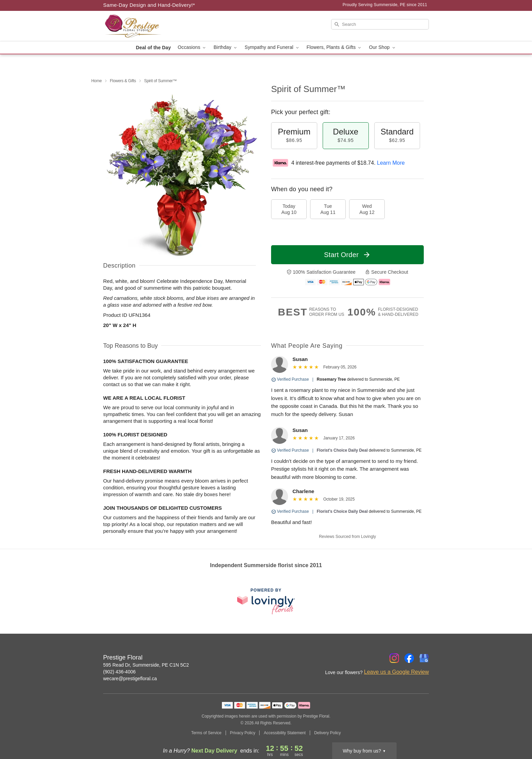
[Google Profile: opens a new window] (424, 658)
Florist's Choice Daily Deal (342, 450)
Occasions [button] (192, 47)
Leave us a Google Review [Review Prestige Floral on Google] (396, 672)
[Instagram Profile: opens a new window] (394, 658)
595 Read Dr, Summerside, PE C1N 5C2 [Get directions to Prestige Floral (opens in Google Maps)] (146, 665)
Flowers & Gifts (123, 81)
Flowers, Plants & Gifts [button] (335, 47)
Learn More (391, 163)
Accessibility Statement (284, 733)
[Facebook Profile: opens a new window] (409, 658)
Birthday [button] (226, 47)
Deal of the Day (153, 48)
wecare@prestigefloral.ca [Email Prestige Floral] (130, 679)
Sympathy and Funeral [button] (272, 47)
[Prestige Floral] (152, 26)
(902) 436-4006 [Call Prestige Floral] (119, 672)
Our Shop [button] (382, 47)
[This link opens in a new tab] (266, 601)
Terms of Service (206, 733)
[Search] (380, 24)
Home (97, 81)
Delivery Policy (328, 733)
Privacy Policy (243, 733)
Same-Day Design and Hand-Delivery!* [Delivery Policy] (149, 5)
